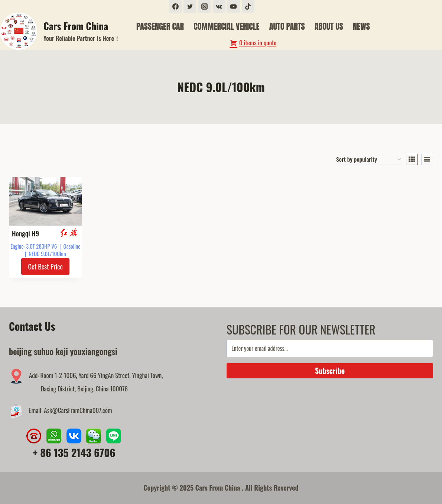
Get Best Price (45, 266)
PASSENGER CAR (160, 26)
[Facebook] (175, 6)
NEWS (361, 26)
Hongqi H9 (25, 233)
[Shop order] (368, 159)
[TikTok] (248, 6)
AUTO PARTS (287, 26)
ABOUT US (329, 26)
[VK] (219, 6)
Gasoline (72, 246)
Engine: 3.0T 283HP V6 (34, 246)
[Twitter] (190, 6)
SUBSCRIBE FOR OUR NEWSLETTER (301, 329)
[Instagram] (204, 6)
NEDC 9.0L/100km (47, 253)
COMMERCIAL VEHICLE (226, 26)
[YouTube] (234, 6)
